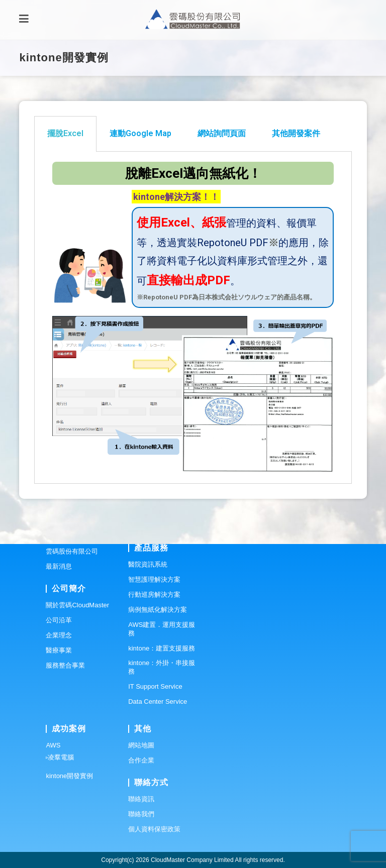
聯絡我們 (141, 814)
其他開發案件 (296, 133)
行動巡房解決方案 (154, 594)
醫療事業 (59, 650)
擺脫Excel (65, 133)
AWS (53, 745)
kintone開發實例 (69, 776)
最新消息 (59, 566)
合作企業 (141, 760)
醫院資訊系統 (148, 564)
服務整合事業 (65, 665)
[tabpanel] (193, 318)
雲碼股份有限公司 (72, 551)
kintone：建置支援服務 (162, 648)
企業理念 (59, 635)
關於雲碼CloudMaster (77, 605)
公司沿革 (59, 620)
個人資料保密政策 (154, 829)
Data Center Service (158, 701)
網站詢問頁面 (222, 133)
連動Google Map (140, 133)
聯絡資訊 (141, 799)
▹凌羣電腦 (60, 757)
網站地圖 (141, 745)
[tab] (65, 134)
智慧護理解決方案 (154, 579)
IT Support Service (155, 686)
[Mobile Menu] (24, 20)
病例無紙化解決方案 (158, 610)
